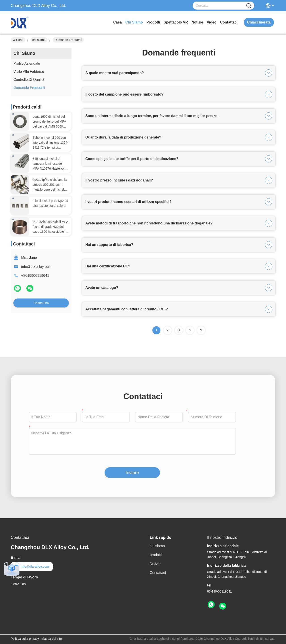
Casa (118, 22)
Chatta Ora (41, 303)
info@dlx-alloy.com (36, 267)
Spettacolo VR (176, 22)
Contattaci (229, 22)
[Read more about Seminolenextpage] (190, 330)
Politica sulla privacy (25, 639)
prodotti (153, 22)
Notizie (197, 22)
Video (211, 22)
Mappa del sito (52, 639)
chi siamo (134, 22)
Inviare (132, 473)
